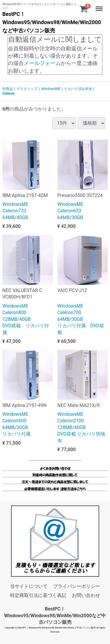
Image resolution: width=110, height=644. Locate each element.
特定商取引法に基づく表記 (38, 595)
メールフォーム (42, 63)
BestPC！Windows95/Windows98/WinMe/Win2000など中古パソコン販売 (55, 615)
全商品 (8, 89)
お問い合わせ (86, 595)
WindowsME (51, 89)
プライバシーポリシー (77, 587)
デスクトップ (27, 89)
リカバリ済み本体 (78, 89)
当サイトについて (29, 587)
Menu (100, 6)
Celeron (9, 94)
